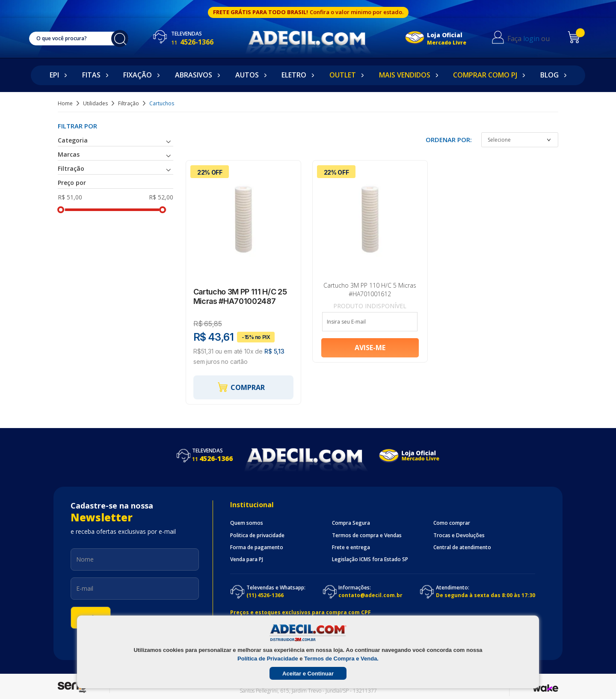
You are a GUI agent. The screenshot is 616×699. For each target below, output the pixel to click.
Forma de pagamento (257, 547)
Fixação (138, 75)
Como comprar (452, 523)
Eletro (294, 75)
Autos (247, 75)
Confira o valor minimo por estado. (357, 12)
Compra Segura (351, 523)
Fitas (91, 75)
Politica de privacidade (257, 535)
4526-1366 (201, 42)
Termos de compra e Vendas (367, 535)
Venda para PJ (247, 559)
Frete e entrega (351, 547)
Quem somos (247, 523)
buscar (124, 39)
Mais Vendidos (405, 75)
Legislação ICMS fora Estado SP (370, 559)
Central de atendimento (462, 547)
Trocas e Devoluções (459, 535)
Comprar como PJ (485, 75)
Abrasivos (194, 75)
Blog (549, 75)
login (537, 39)
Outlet (343, 75)
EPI (54, 75)
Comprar (241, 387)
